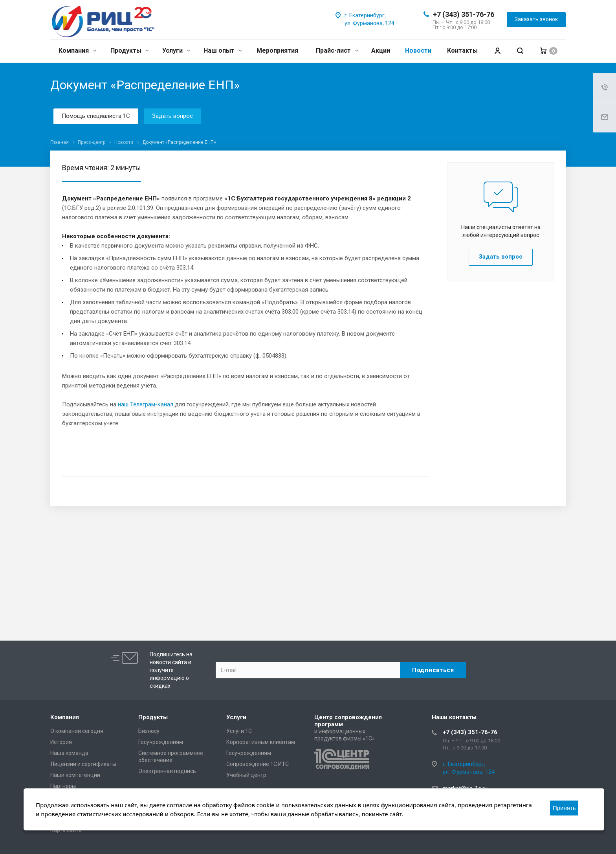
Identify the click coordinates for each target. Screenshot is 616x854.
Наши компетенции (75, 775)
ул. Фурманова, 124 (369, 23)
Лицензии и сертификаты (83, 764)
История (61, 742)
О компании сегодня (77, 731)
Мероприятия (277, 51)
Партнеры (63, 786)
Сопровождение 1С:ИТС (258, 764)
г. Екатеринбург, (365, 15)
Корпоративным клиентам (261, 742)
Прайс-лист (337, 51)
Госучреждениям (161, 742)
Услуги (176, 51)
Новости (418, 51)
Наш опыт (223, 51)
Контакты (462, 51)
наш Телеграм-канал (146, 404)
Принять (564, 808)
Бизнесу (149, 731)
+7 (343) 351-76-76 (464, 14)
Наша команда (69, 753)
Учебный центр (246, 775)
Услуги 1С (239, 731)
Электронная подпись (167, 771)
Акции (381, 51)
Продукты (130, 51)
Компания (77, 51)
